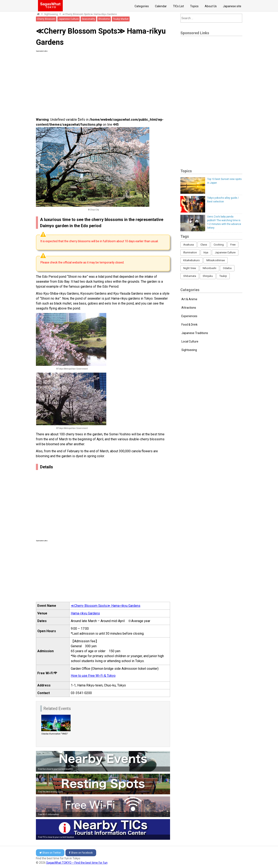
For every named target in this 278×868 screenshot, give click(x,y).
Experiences (189, 316)
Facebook (81, 853)
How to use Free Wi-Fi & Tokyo (93, 676)
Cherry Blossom (46, 19)
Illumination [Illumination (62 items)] (190, 252)
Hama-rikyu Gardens (85, 613)
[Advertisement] (103, 81)
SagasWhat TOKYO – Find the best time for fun (77, 863)
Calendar (161, 6)
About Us (211, 6)
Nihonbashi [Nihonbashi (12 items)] (209, 268)
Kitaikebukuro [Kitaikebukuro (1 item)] (192, 260)
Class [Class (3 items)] (204, 245)
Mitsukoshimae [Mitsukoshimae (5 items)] (216, 260)
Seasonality (88, 19)
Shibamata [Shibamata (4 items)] (190, 276)
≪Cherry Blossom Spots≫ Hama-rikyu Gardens (90, 14)
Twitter (50, 853)
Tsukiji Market (121, 19)
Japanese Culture (69, 19)
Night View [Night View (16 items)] (190, 268)
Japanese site (232, 6)
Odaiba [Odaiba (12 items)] (227, 268)
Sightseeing (51, 14)
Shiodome (104, 19)
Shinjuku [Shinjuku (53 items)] (208, 276)
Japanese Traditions (195, 333)
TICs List (178, 6)
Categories (142, 6)
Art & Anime (189, 299)
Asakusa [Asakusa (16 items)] (189, 245)
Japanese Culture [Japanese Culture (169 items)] (225, 252)
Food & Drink (189, 325)
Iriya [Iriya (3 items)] (206, 252)
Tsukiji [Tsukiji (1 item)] (223, 276)
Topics (194, 6)
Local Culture (190, 341)
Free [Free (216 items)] (233, 245)
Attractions (189, 308)
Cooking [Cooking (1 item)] (219, 245)
